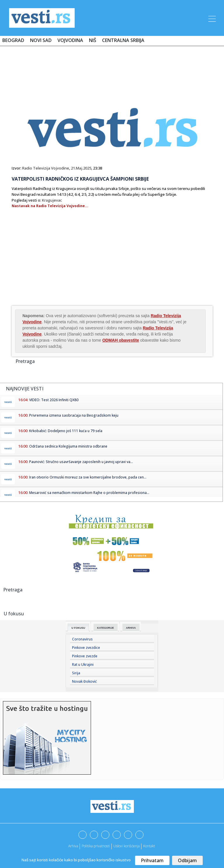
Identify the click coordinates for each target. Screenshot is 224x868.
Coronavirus (82, 639)
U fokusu (78, 628)
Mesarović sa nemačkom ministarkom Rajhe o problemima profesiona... (89, 493)
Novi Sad (41, 40)
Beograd (13, 40)
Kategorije (106, 628)
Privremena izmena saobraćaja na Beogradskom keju (74, 415)
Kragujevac (52, 200)
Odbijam (187, 860)
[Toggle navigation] (211, 18)
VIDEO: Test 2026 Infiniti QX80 (54, 400)
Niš (93, 40)
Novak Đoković (84, 681)
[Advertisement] (112, 68)
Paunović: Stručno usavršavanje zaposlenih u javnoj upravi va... (81, 462)
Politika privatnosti (96, 846)
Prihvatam (152, 860)
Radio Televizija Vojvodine (46, 168)
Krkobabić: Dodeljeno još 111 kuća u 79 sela (66, 431)
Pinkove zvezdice (86, 648)
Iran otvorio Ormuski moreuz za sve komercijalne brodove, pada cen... (88, 477)
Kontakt (149, 846)
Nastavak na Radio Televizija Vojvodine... (50, 206)
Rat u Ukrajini (83, 664)
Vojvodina (70, 40)
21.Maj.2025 (81, 168)
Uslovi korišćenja (127, 846)
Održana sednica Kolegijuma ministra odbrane (68, 446)
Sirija (76, 673)
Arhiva (131, 628)
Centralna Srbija (123, 40)
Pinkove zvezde (85, 656)
